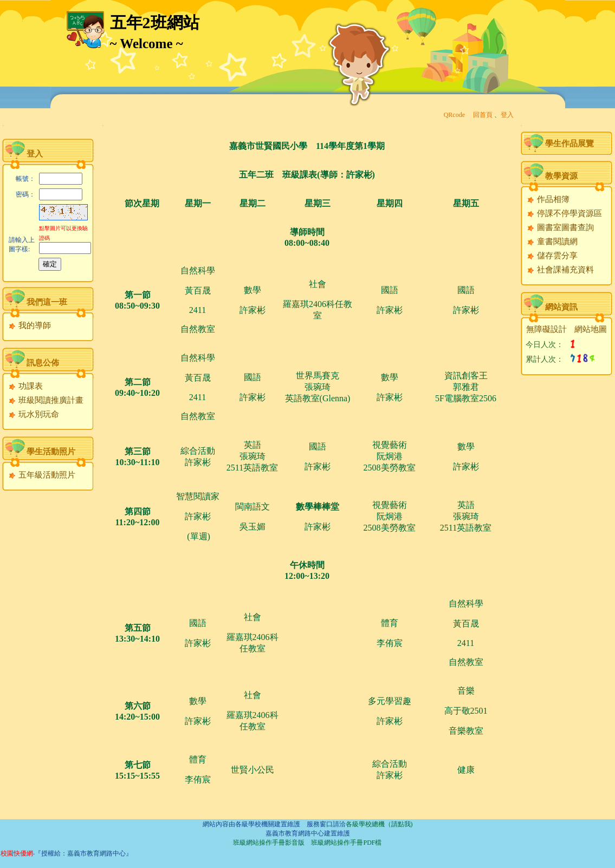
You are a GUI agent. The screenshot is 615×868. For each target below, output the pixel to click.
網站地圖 (591, 329)
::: (3, 125)
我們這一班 (47, 302)
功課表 (25, 386)
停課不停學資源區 (564, 213)
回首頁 (483, 115)
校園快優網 (17, 853)
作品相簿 (548, 199)
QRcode (454, 115)
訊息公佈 (43, 363)
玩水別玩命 (34, 414)
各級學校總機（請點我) (379, 824)
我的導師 (30, 325)
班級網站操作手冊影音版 (269, 843)
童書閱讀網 (552, 242)
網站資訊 (561, 307)
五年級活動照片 (42, 475)
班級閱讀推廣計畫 (46, 400)
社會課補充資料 (560, 270)
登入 (507, 115)
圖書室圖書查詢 (560, 227)
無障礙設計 (546, 329)
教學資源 (561, 176)
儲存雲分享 (552, 256)
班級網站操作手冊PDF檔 (346, 843)
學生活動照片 (51, 452)
